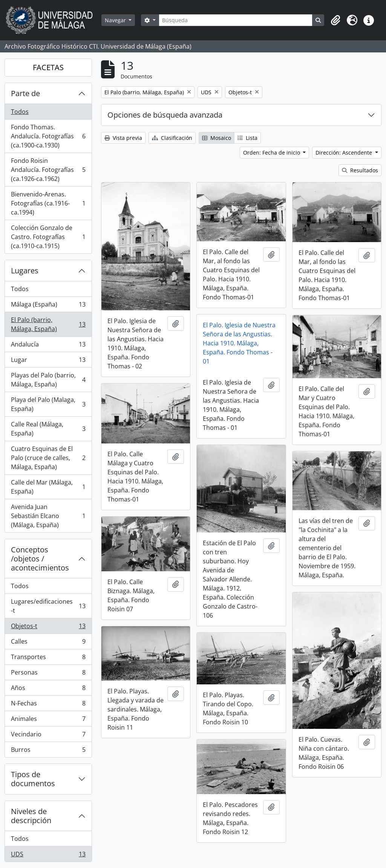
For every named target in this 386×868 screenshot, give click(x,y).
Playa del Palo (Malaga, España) (48, 404)
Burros (48, 751)
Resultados (360, 170)
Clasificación (172, 138)
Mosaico (217, 138)
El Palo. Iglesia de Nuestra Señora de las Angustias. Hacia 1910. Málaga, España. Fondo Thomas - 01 (239, 343)
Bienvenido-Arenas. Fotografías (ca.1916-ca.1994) (48, 203)
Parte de (25, 93)
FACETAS (48, 67)
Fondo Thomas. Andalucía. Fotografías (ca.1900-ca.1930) (48, 136)
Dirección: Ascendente (345, 153)
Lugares (25, 271)
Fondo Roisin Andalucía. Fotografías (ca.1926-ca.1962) (48, 170)
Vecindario (48, 736)
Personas (48, 674)
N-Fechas (48, 705)
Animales (48, 720)
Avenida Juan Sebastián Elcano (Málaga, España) (48, 516)
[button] (335, 20)
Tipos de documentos (33, 779)
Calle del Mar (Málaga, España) (48, 487)
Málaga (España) (48, 306)
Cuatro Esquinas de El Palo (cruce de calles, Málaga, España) (48, 458)
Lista (247, 138)
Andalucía (48, 346)
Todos (20, 112)
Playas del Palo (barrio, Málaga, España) (48, 380)
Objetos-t (48, 628)
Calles (48, 643)
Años (48, 689)
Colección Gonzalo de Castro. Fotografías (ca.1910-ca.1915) (48, 237)
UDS (48, 856)
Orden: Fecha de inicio (272, 153)
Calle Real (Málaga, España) (48, 429)
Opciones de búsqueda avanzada (165, 115)
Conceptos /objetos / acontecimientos (40, 559)
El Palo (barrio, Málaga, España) (48, 324)
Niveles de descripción (31, 816)
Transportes (48, 659)
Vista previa (123, 138)
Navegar (116, 20)
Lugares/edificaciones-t (48, 606)
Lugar (48, 361)
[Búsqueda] (236, 20)
